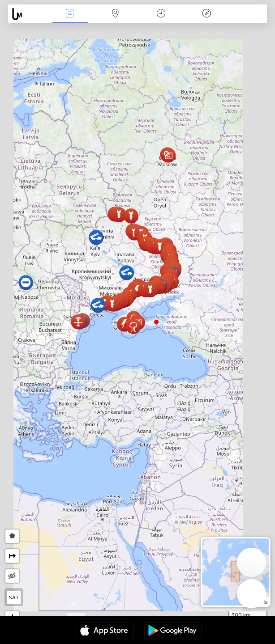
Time (161, 14)
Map (116, 14)
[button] (156, 322)
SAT (14, 597)
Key (207, 14)
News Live (70, 14)
